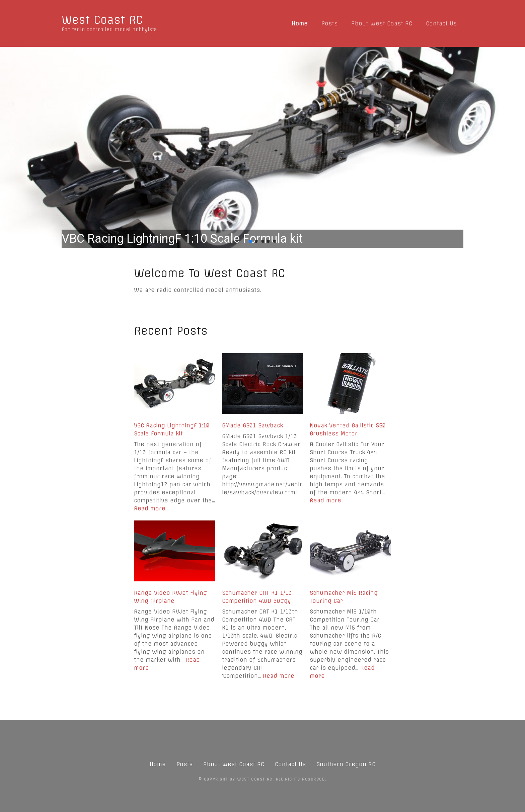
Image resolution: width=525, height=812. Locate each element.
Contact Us (441, 23)
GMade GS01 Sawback (252, 425)
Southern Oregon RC (346, 764)
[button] (262, 147)
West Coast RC (102, 20)
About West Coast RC (382, 23)
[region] (262, 147)
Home (300, 23)
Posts (329, 23)
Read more (150, 508)
